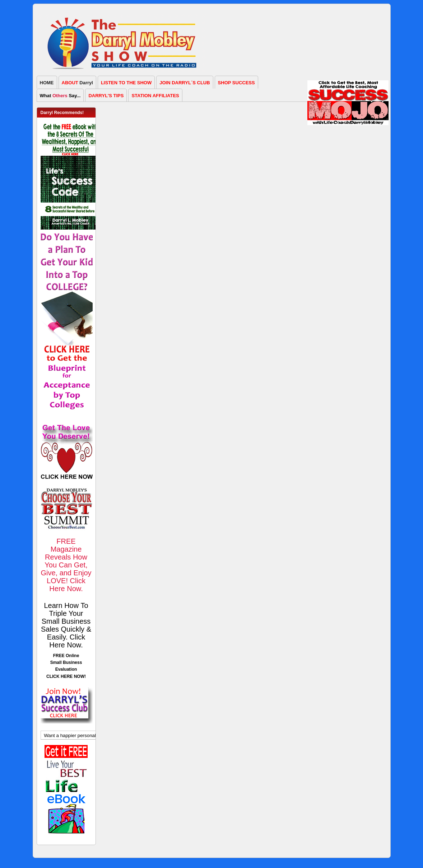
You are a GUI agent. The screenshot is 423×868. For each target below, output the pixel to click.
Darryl (77, 83)
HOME (47, 83)
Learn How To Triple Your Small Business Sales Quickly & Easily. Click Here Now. (66, 625)
